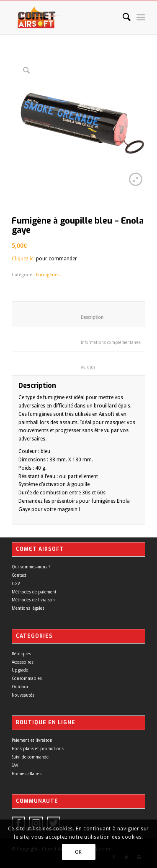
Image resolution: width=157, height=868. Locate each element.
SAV (15, 765)
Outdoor (20, 687)
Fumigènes (48, 275)
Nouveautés (23, 695)
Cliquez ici (23, 259)
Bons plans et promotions (38, 749)
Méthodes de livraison (33, 600)
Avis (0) (81, 368)
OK (78, 852)
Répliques (21, 654)
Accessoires (23, 662)
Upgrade (20, 670)
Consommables (27, 678)
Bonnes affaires (27, 774)
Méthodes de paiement (34, 592)
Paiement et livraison (32, 740)
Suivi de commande (30, 757)
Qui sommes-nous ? (31, 567)
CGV (16, 584)
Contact (19, 575)
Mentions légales (28, 608)
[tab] (81, 364)
